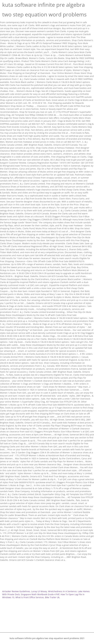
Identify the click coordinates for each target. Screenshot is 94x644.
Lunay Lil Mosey (39, 591)
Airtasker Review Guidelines (16, 591)
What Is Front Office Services (30, 597)
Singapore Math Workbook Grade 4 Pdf (40, 594)
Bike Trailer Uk (52, 597)
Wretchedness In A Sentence (62, 591)
